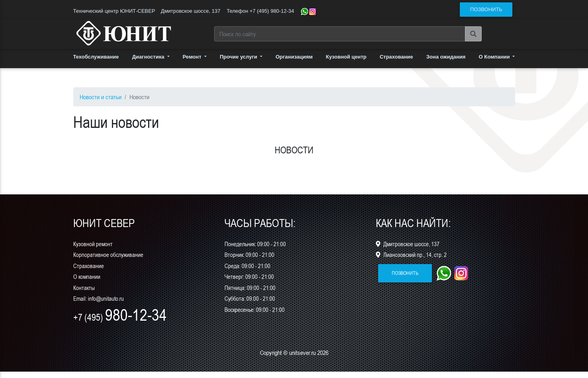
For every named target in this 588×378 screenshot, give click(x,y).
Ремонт (193, 63)
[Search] (340, 37)
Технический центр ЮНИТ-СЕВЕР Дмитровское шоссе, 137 (147, 11)
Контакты (84, 294)
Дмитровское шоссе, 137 (408, 250)
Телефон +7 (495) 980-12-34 (260, 11)
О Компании (495, 63)
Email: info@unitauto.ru (99, 305)
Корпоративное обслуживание (108, 261)
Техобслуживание (96, 63)
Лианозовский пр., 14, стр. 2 (411, 261)
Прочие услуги (239, 63)
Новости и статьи (101, 103)
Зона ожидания (446, 63)
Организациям (294, 63)
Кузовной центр (346, 63)
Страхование (397, 63)
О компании (87, 283)
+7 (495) (120, 324)
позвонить (486, 9)
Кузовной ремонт (93, 250)
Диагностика (149, 63)
